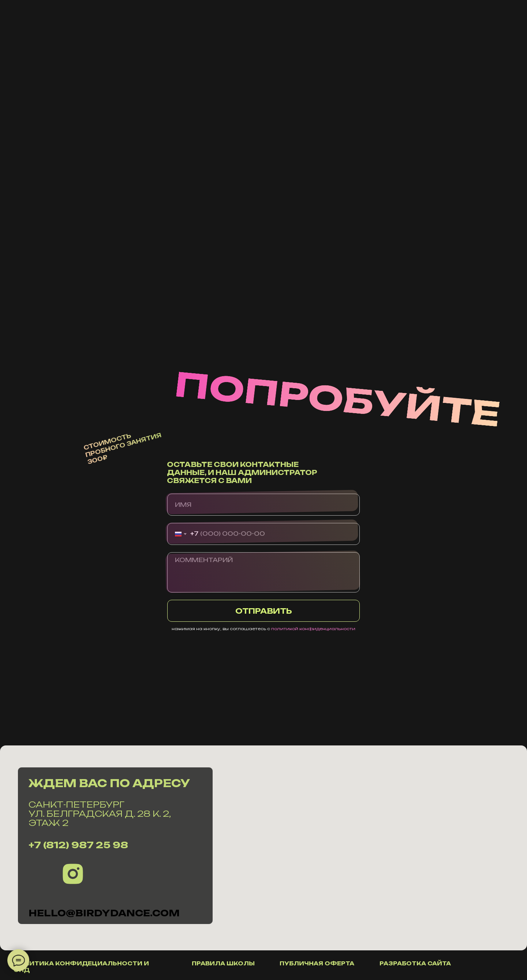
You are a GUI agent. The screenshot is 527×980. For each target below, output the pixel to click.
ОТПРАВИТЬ (264, 611)
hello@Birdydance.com (104, 913)
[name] (263, 505)
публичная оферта (317, 964)
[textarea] (263, 572)
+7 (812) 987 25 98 (78, 845)
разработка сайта (415, 964)
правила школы (223, 964)
